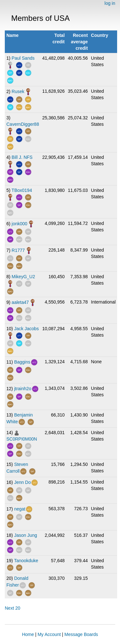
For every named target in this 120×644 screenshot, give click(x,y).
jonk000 (19, 224)
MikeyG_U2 (23, 277)
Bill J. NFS (22, 157)
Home (28, 634)
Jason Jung (26, 535)
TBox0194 (22, 190)
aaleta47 (20, 302)
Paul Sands (23, 58)
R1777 (18, 250)
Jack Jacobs (26, 329)
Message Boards (81, 634)
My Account (49, 634)
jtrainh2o (23, 389)
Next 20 (12, 608)
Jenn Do (22, 482)
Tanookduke (26, 561)
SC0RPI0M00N (22, 439)
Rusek (18, 91)
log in (110, 3)
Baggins (22, 362)
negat (20, 509)
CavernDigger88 (23, 124)
